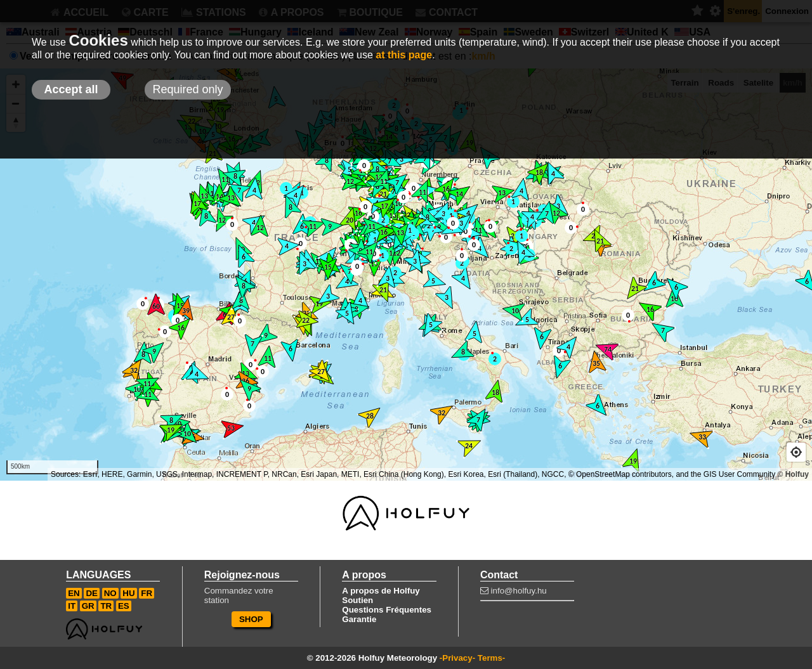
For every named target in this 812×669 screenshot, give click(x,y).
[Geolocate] (796, 452)
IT (72, 606)
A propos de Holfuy (381, 591)
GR (88, 606)
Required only (187, 89)
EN (74, 593)
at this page (404, 55)
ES (124, 606)
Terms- (491, 658)
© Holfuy (793, 474)
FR (147, 593)
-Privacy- (457, 658)
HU (128, 593)
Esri (90, 474)
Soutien (357, 600)
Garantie (359, 619)
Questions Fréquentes (387, 610)
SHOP (251, 619)
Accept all (71, 89)
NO (110, 593)
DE (92, 593)
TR (106, 606)
